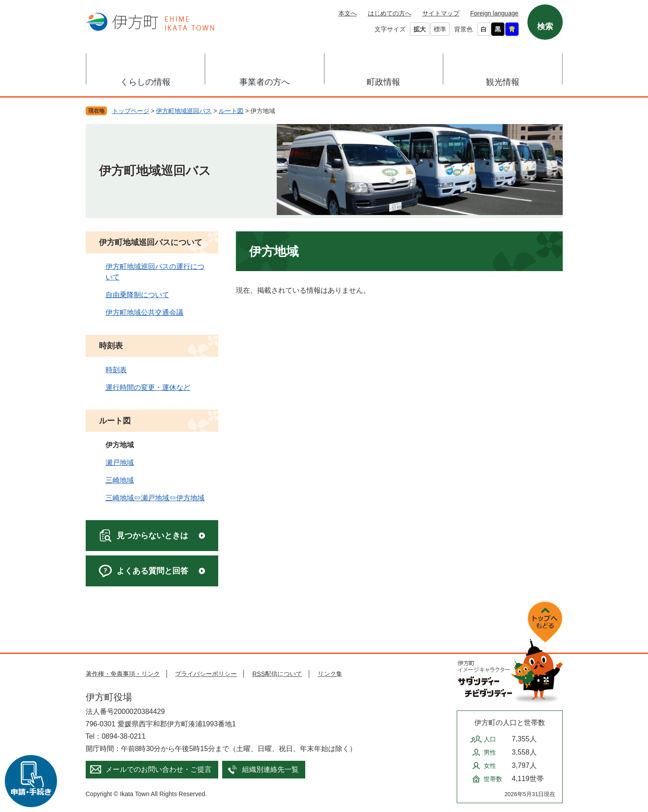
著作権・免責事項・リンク (123, 674)
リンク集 (330, 674)
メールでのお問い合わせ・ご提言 (159, 769)
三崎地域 (120, 480)
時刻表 (111, 346)
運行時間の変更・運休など (148, 387)
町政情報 (383, 82)
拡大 (420, 29)
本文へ (348, 13)
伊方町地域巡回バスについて (151, 242)
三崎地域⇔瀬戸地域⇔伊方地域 (155, 498)
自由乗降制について (137, 295)
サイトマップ (441, 13)
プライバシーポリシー (206, 674)
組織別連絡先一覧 (270, 769)
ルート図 (231, 111)
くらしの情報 (145, 82)
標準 (440, 29)
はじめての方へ (390, 13)
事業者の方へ (265, 82)
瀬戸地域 (120, 463)
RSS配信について (277, 674)
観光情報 (503, 82)
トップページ (131, 111)
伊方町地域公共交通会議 (144, 312)
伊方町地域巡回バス (184, 111)
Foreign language (495, 13)
